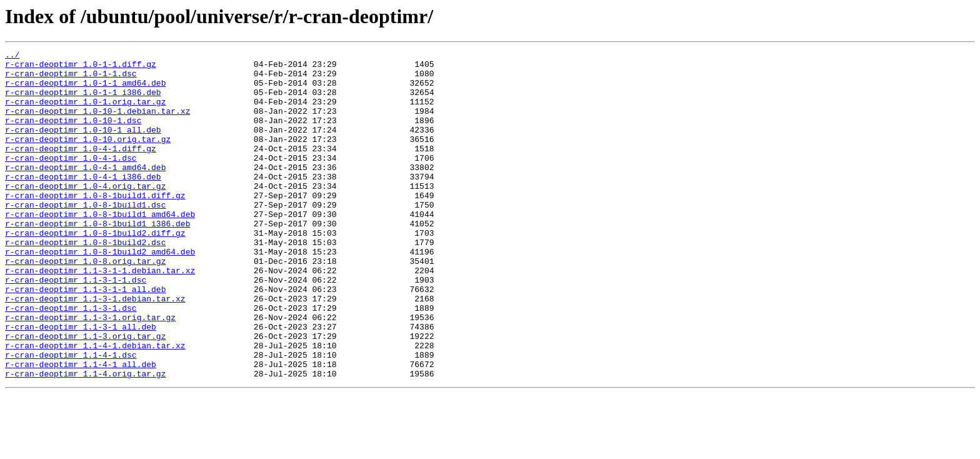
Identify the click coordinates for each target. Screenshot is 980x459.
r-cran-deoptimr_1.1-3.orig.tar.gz (85, 394)
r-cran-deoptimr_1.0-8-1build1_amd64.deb (100, 248)
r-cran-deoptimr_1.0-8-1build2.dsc (85, 281)
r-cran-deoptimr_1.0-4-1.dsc (71, 180)
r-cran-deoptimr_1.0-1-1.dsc (71, 79)
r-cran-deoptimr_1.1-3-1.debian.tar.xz (95, 349)
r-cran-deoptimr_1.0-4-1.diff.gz (81, 169)
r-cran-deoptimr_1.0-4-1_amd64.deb (85, 191)
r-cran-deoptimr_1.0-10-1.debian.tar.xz (97, 124)
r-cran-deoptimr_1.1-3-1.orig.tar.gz (90, 371)
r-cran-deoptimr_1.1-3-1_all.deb (81, 383)
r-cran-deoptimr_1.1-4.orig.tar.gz (85, 439)
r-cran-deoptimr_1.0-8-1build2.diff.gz (95, 270)
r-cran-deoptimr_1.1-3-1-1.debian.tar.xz (100, 315)
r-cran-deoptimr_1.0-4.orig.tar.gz (85, 214)
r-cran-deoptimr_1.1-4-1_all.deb (81, 428)
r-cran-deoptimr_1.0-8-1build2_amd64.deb (100, 293)
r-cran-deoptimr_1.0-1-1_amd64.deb (85, 90)
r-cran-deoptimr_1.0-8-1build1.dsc (85, 236)
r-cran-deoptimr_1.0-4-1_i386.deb (83, 203)
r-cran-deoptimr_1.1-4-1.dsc (71, 416)
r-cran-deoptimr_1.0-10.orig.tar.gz (88, 158)
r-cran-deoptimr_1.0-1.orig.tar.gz (85, 113)
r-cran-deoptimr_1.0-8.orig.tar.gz (85, 304)
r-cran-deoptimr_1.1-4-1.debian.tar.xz (95, 405)
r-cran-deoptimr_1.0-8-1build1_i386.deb (97, 259)
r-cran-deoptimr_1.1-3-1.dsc (71, 360)
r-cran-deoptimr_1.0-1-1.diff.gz (81, 68)
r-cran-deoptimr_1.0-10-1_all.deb (83, 146)
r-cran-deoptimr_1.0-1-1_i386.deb (83, 101)
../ (12, 56)
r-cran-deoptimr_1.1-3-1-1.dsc (76, 326)
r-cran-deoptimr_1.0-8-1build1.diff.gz (95, 225)
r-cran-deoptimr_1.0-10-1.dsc (73, 135)
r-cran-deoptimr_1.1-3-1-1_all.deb (85, 338)
